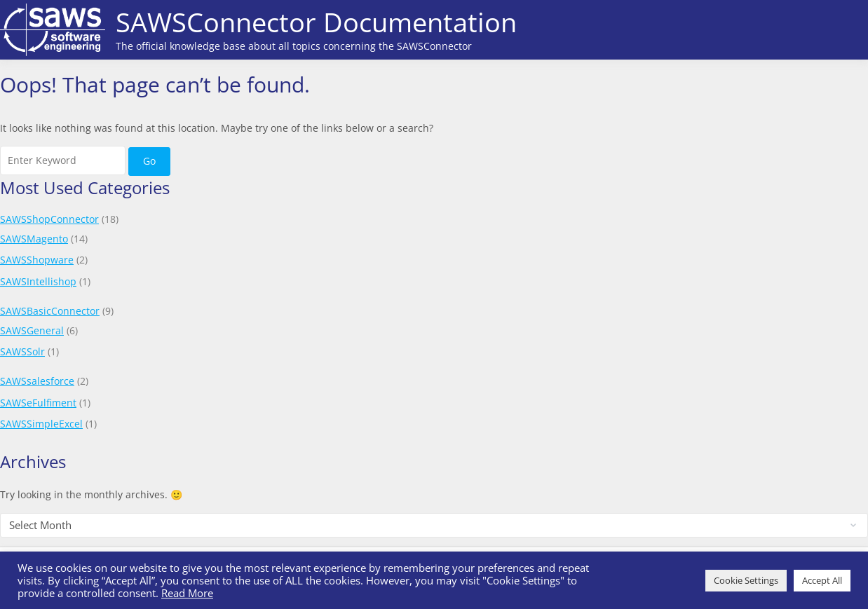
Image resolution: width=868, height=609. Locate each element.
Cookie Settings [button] (746, 580)
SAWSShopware (37, 260)
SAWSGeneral (32, 330)
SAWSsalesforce (37, 381)
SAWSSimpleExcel (41, 424)
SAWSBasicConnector (50, 311)
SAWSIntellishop (38, 281)
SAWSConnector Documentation (316, 22)
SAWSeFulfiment (38, 403)
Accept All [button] (822, 580)
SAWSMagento (34, 239)
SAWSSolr (22, 351)
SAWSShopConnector (49, 219)
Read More (187, 593)
